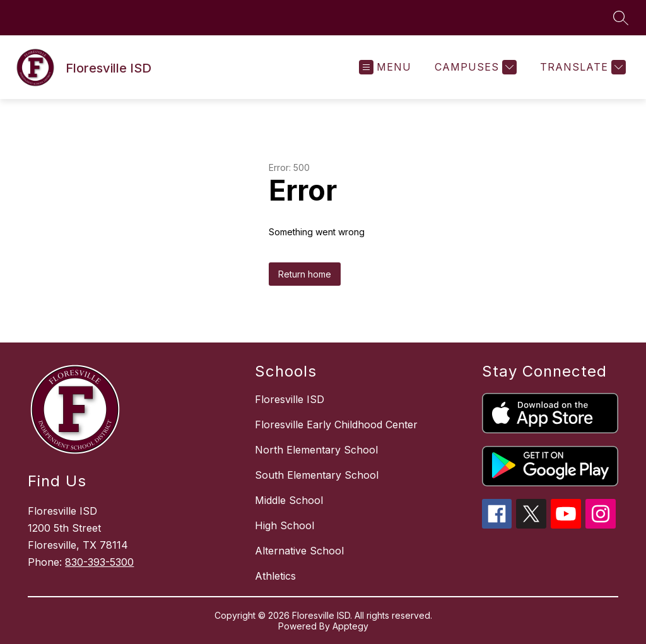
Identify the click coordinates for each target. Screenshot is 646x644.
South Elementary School (317, 475)
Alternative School (299, 551)
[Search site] (621, 18)
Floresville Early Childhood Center (336, 424)
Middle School (289, 500)
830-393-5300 (99, 562)
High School (285, 525)
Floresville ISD (290, 399)
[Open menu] (385, 67)
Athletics (275, 576)
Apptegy (350, 626)
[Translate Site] (581, 67)
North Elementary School (316, 450)
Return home (305, 274)
